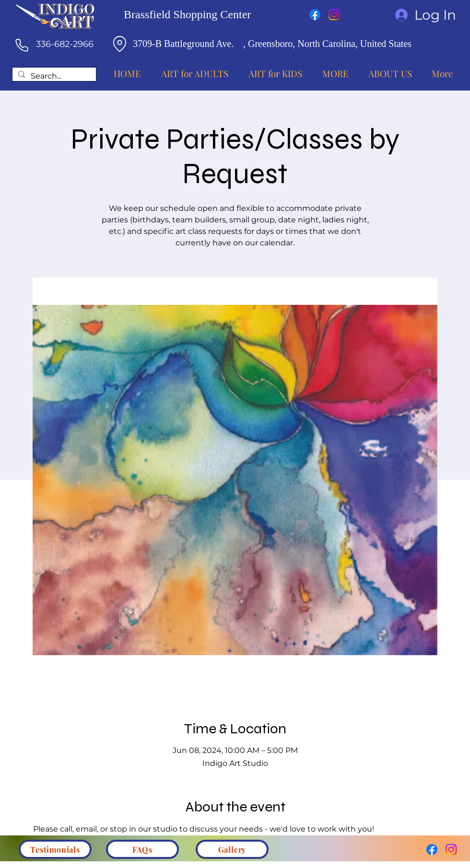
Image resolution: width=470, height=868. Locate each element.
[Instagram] (334, 15)
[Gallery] (232, 849)
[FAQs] (142, 849)
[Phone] (22, 45)
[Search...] (53, 76)
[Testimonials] (55, 849)
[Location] (119, 44)
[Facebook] (315, 15)
